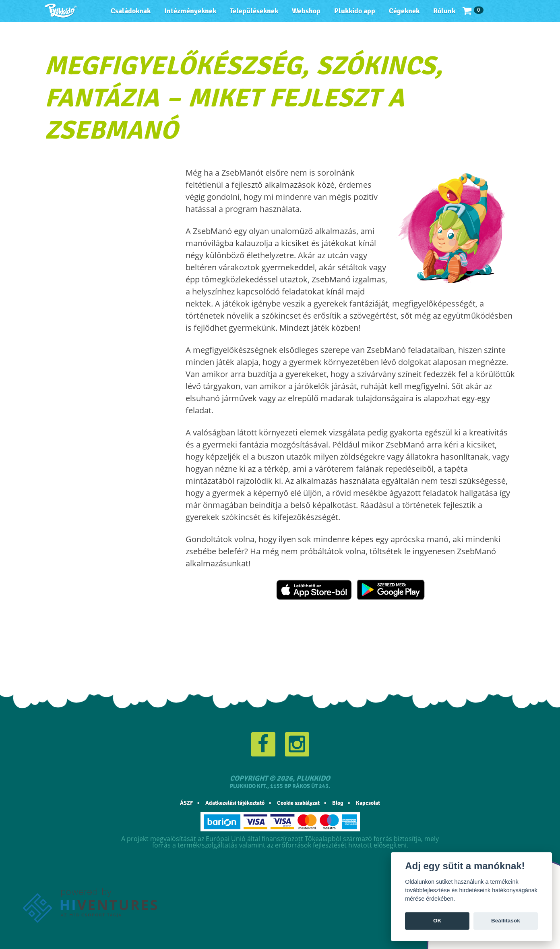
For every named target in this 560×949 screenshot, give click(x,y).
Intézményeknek (190, 11)
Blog (338, 803)
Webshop (306, 11)
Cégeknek (404, 11)
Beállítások (506, 921)
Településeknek (254, 11)
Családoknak (131, 11)
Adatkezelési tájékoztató (235, 803)
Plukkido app (355, 11)
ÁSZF (186, 803)
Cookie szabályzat (298, 803)
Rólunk (444, 11)
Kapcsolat (368, 803)
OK (437, 921)
